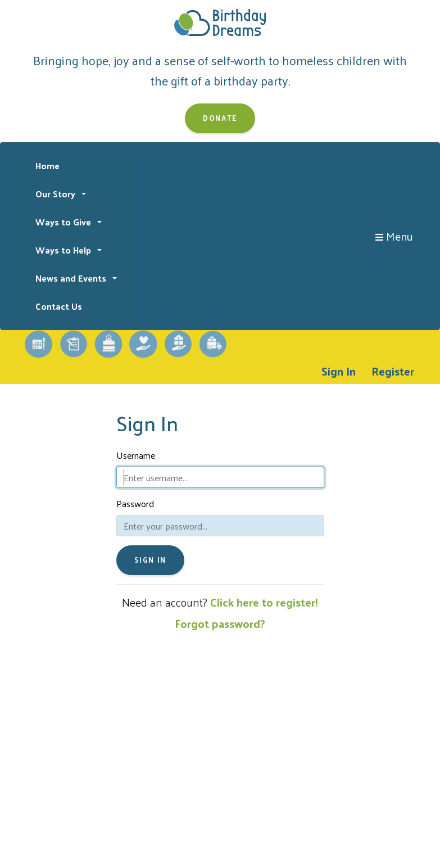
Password (135, 504)
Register (393, 371)
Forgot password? (220, 623)
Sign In (339, 371)
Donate (220, 118)
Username (136, 455)
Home (47, 166)
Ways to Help (64, 250)
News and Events (72, 278)
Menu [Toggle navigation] (394, 236)
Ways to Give (64, 222)
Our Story (56, 194)
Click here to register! (264, 602)
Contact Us (59, 306)
